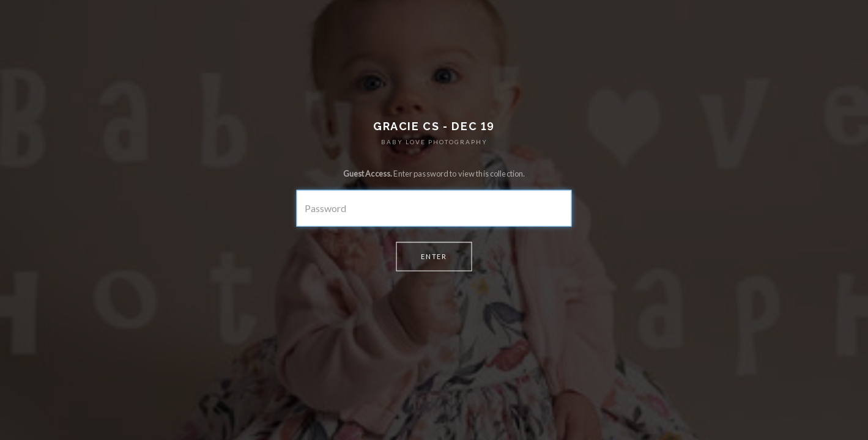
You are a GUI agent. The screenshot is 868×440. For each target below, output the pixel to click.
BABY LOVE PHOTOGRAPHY (434, 142)
